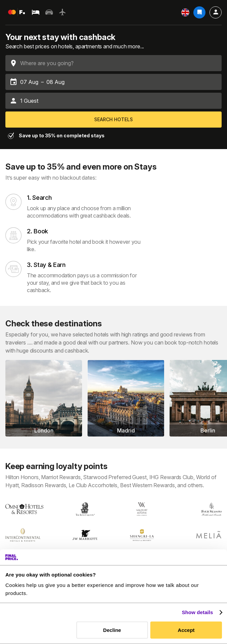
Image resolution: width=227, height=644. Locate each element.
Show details (198, 612)
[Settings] (185, 12)
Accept (186, 630)
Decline (112, 630)
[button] (113, 101)
